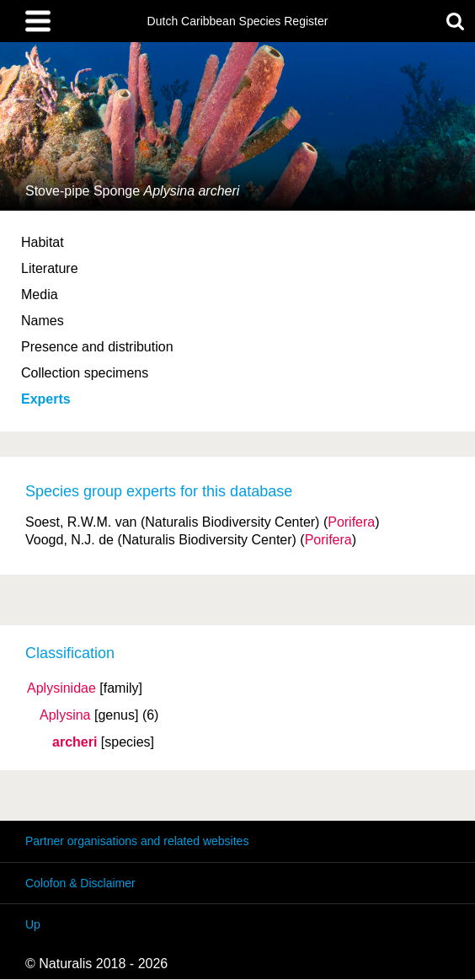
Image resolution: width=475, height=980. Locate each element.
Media (40, 295)
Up (33, 924)
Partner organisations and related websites (137, 841)
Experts (46, 399)
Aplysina (65, 715)
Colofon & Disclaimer (80, 883)
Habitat (43, 242)
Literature (50, 268)
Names (43, 321)
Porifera (351, 522)
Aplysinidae (61, 688)
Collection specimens (85, 373)
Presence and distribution (97, 347)
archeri (75, 742)
